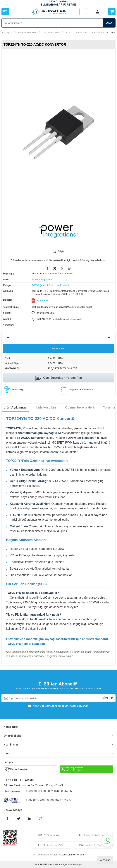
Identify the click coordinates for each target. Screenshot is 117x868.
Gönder (107, 698)
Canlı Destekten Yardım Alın (59, 378)
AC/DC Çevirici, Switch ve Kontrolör (85, 32)
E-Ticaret (47, 864)
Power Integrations (42, 279)
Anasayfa (7, 32)
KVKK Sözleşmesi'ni (45, 706)
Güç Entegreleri (51, 32)
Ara (109, 23)
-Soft (39, 864)
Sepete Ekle (59, 348)
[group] (58, 132)
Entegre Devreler (27, 32)
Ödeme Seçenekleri (79, 407)
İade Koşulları (46, 407)
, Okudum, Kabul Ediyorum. (59, 706)
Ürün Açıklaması (15, 407)
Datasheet (43, 301)
